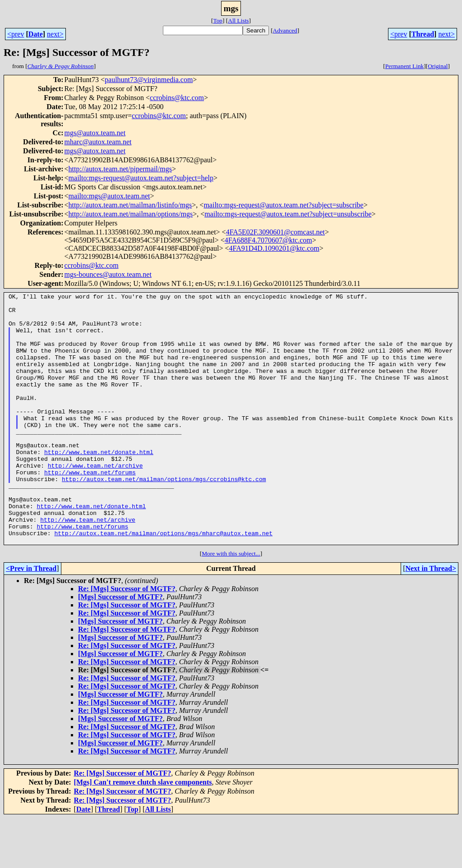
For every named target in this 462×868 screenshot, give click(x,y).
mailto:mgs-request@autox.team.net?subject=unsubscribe (288, 214)
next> (55, 34)
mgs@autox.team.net (95, 133)
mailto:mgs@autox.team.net (109, 196)
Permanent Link (405, 66)
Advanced (285, 30)
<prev (16, 34)
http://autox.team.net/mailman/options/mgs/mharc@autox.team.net (163, 582)
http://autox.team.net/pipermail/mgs (120, 169)
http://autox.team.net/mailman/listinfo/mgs (130, 205)
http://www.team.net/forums (90, 509)
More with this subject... (231, 604)
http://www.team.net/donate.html (99, 484)
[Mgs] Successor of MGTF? (120, 647)
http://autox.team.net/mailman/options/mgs (131, 214)
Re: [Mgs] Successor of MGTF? (127, 639)
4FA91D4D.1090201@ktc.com (274, 248)
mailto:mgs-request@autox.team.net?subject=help (141, 178)
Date (36, 34)
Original (438, 66)
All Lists (238, 21)
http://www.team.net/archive (95, 501)
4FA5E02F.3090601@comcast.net (275, 232)
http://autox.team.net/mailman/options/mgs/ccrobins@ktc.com (164, 517)
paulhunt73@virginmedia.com (149, 80)
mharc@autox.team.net (98, 142)
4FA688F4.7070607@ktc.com (268, 240)
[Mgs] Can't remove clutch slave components (143, 832)
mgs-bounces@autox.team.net (108, 274)
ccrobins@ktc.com (177, 98)
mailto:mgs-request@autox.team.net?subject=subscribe (283, 205)
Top (218, 21)
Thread (423, 34)
